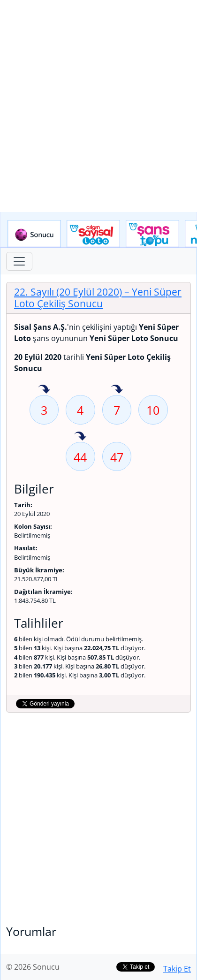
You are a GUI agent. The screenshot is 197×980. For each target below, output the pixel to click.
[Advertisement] (98, 106)
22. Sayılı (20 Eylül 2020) (98, 298)
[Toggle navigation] (19, 261)
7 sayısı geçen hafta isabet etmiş (117, 390)
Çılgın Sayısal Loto (93, 234)
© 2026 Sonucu (33, 967)
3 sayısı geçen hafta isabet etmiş (44, 390)
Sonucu (34, 234)
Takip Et (177, 969)
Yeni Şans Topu (152, 234)
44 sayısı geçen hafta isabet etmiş (80, 437)
